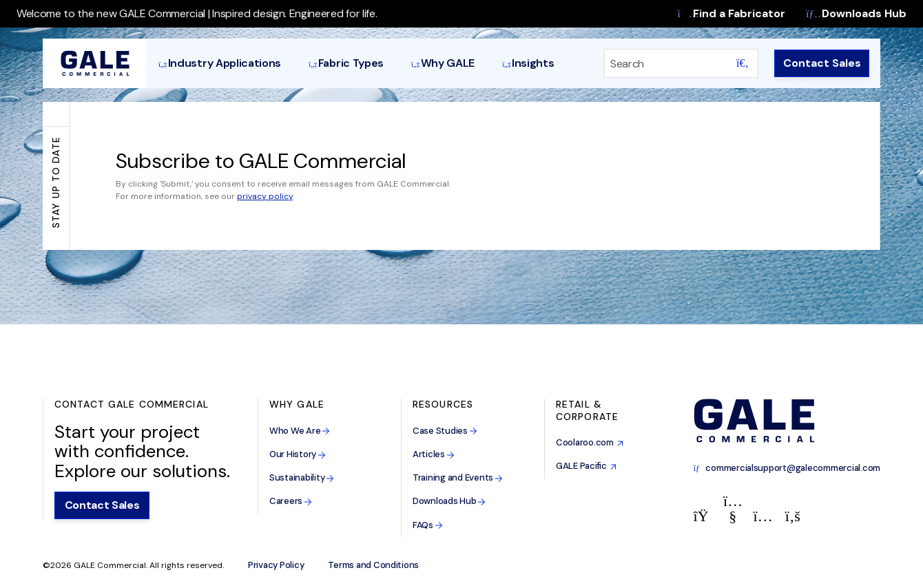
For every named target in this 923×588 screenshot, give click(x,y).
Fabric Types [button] (346, 63)
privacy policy (265, 196)
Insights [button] (528, 63)
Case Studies (445, 431)
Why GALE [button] (443, 63)
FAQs (428, 525)
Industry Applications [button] (220, 63)
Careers (291, 501)
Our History (298, 454)
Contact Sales (822, 63)
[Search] (663, 63)
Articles (434, 454)
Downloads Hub (856, 13)
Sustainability (302, 477)
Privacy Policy (276, 565)
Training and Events (458, 477)
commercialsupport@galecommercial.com (787, 468)
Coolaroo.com (589, 442)
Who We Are (300, 431)
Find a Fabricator (732, 13)
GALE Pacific (586, 466)
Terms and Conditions (373, 565)
